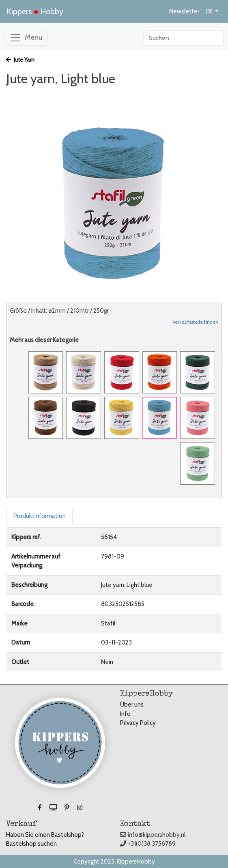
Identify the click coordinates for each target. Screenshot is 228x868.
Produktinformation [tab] (40, 516)
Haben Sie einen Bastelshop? (45, 835)
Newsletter (184, 11)
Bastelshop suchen (31, 844)
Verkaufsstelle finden (195, 322)
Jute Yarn (20, 60)
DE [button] (210, 11)
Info (125, 714)
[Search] (184, 38)
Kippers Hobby (35, 11)
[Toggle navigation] (26, 38)
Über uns (132, 705)
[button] (40, 808)
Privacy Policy (138, 723)
